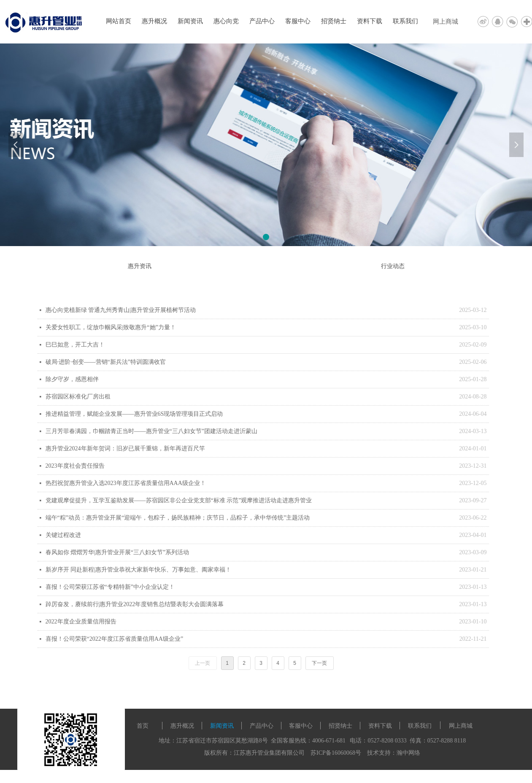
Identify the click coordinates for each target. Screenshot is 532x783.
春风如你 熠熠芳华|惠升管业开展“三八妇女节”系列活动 (117, 552)
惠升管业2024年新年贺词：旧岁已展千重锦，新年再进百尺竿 (125, 448)
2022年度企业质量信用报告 (81, 622)
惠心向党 (226, 21)
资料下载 (370, 21)
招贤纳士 (334, 21)
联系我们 (405, 21)
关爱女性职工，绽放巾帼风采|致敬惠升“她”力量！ (111, 327)
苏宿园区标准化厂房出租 (78, 397)
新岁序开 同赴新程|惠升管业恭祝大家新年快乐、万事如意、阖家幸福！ (138, 570)
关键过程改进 (63, 535)
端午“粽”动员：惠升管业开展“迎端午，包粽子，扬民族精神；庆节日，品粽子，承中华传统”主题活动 (178, 518)
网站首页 (119, 21)
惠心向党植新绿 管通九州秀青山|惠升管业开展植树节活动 (121, 310)
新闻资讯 (190, 21)
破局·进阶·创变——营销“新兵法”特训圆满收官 (106, 362)
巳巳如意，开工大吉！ (75, 345)
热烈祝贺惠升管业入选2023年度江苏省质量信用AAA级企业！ (126, 483)
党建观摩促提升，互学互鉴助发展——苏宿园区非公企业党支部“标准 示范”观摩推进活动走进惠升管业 (179, 500)
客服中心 (298, 21)
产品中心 (262, 21)
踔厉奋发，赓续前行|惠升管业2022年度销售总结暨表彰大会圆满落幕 (135, 604)
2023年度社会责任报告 (75, 466)
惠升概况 (154, 21)
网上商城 (446, 22)
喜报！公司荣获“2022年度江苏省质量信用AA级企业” (115, 639)
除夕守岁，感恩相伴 (72, 379)
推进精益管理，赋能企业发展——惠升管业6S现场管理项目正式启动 (134, 414)
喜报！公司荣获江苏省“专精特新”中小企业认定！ (110, 587)
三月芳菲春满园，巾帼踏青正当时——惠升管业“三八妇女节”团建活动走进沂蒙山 (151, 431)
